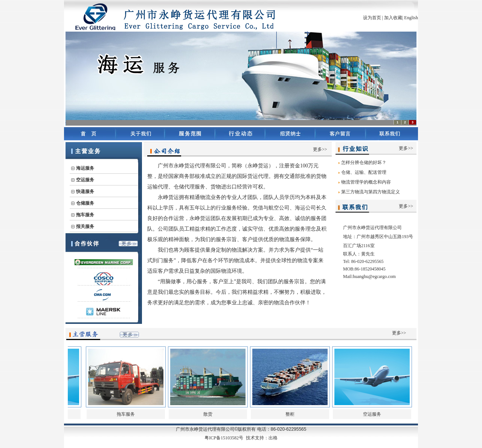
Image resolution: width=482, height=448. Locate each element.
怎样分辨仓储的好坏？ (364, 162)
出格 (273, 438)
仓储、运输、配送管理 (364, 172)
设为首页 (372, 18)
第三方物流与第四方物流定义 (371, 192)
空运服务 (372, 414)
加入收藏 (393, 18)
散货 (208, 414)
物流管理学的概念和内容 (366, 182)
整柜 (290, 414)
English (411, 18)
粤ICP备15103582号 (224, 438)
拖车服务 (126, 414)
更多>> (320, 149)
